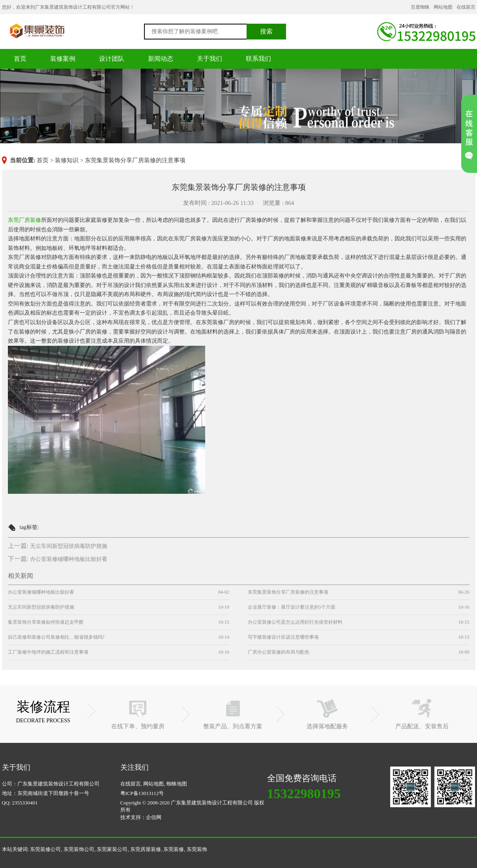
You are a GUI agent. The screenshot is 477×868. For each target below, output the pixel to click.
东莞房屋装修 (146, 849)
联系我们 (258, 59)
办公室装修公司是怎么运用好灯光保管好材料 (295, 622)
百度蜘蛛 (420, 7)
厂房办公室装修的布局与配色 (279, 652)
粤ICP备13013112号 (142, 793)
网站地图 (443, 7)
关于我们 (210, 59)
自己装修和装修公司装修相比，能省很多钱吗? (56, 637)
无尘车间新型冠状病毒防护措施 (69, 546)
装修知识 (67, 160)
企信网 (154, 817)
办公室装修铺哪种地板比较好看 (69, 559)
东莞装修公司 (37, 31)
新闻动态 (161, 59)
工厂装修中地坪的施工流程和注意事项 (48, 652)
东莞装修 (174, 849)
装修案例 (63, 59)
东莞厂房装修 (24, 220)
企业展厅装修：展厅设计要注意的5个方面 (292, 607)
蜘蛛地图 (177, 784)
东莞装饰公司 (79, 849)
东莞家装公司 (112, 849)
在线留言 (466, 7)
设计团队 (112, 59)
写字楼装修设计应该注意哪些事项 (283, 637)
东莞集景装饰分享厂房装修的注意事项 (288, 592)
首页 (20, 59)
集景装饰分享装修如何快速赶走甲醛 (46, 622)
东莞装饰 (197, 849)
